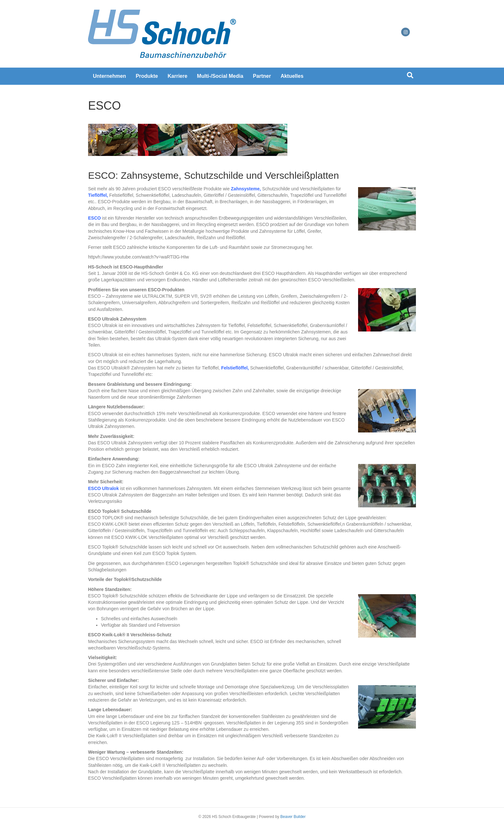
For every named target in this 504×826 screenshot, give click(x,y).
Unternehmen (109, 76)
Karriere (177, 76)
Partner (262, 76)
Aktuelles (292, 76)
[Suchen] (410, 75)
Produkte (147, 76)
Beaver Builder (293, 817)
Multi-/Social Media (220, 76)
